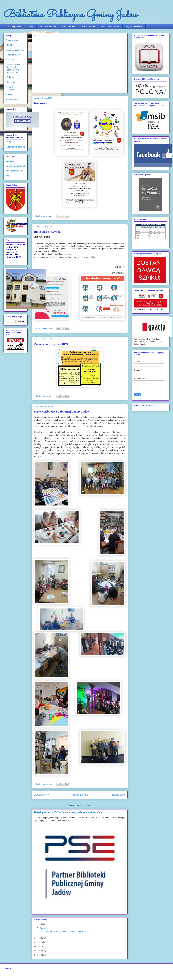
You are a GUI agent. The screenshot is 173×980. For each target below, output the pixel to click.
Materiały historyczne (15, 50)
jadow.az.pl (11, 161)
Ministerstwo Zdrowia (15, 147)
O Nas (30, 27)
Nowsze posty (41, 795)
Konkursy (40, 103)
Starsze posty (119, 795)
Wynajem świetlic (134, 27)
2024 (40, 924)
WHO (8, 142)
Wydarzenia (11, 77)
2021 (40, 946)
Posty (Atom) (85, 805)
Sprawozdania (12, 99)
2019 (40, 955)
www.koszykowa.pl (14, 171)
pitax (8, 176)
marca (43, 928)
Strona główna (14, 27)
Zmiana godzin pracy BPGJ (52, 344)
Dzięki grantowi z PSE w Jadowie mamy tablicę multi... (64, 932)
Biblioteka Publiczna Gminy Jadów (71, 15)
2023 (40, 938)
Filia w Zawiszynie (111, 27)
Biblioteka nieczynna (47, 232)
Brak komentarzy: (44, 216)
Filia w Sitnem (69, 27)
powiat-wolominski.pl (15, 166)
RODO (9, 45)
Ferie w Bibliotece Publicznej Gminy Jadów (62, 412)
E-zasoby (10, 60)
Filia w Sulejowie (48, 27)
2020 (40, 951)
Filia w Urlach (89, 27)
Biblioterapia (11, 82)
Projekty (9, 95)
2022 (40, 942)
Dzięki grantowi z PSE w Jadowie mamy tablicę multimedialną (68, 812)
